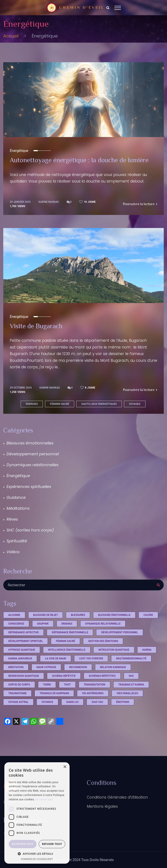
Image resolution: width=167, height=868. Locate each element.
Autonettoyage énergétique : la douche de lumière (79, 161)
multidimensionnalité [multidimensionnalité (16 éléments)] (131, 659)
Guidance (16, 497)
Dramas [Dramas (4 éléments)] (67, 624)
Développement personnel (33, 454)
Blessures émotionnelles (30, 443)
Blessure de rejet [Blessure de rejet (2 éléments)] (46, 615)
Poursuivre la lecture (140, 204)
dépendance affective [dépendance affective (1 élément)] (23, 632)
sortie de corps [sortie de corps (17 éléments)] (19, 685)
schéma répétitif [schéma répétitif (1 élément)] (64, 676)
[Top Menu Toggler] (118, 8)
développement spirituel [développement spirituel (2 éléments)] (26, 641)
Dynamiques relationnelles (33, 465)
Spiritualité (17, 541)
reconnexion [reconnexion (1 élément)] (78, 667)
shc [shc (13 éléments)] (131, 676)
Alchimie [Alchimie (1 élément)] (14, 615)
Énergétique (19, 151)
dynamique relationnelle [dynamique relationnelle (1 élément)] (103, 624)
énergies (32, 404)
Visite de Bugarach (36, 327)
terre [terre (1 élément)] (47, 685)
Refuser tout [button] (52, 844)
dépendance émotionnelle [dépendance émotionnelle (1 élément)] (70, 632)
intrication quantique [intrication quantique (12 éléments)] (114, 650)
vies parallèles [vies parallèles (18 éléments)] (127, 693)
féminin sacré (60, 404)
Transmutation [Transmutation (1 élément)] (94, 685)
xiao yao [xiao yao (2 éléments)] (97, 702)
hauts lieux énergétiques (99, 404)
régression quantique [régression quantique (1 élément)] (24, 676)
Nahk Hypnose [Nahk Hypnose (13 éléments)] (46, 667)
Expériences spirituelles (29, 487)
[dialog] (37, 813)
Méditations (18, 508)
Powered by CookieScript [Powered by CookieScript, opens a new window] (37, 859)
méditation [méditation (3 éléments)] (16, 667)
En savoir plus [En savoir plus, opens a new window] (44, 799)
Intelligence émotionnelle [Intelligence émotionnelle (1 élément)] (67, 650)
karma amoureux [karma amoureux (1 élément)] (20, 659)
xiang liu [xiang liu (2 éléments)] (73, 702)
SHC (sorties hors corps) (30, 530)
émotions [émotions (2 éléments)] (123, 702)
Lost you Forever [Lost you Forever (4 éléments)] (91, 659)
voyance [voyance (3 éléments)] (47, 702)
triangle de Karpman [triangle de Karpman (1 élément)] (54, 693)
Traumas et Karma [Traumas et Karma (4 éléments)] (131, 685)
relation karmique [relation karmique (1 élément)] (113, 667)
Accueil (11, 36)
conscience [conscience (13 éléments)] (16, 624)
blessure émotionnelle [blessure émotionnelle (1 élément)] (114, 615)
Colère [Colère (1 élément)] (148, 615)
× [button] (65, 767)
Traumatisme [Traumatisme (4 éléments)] (17, 693)
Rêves (12, 519)
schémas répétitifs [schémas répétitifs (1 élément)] (102, 676)
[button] (37, 854)
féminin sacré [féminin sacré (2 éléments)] (65, 641)
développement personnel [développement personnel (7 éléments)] (119, 632)
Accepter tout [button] (23, 844)
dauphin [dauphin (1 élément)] (43, 624)
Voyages (135, 404)
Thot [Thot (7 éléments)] (67, 685)
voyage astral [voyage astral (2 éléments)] (18, 702)
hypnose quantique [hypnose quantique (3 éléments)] (22, 650)
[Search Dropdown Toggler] (108, 8)
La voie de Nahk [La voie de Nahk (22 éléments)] (56, 659)
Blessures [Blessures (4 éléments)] (78, 615)
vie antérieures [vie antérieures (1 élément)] (93, 693)
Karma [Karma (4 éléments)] (147, 650)
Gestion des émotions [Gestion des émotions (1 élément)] (103, 641)
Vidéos (13, 552)
